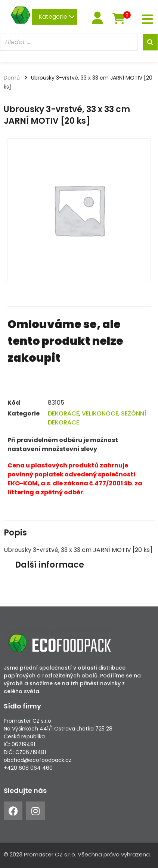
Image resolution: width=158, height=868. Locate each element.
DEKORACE (63, 413)
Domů (12, 78)
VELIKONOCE (100, 413)
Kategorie (57, 17)
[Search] (150, 42)
